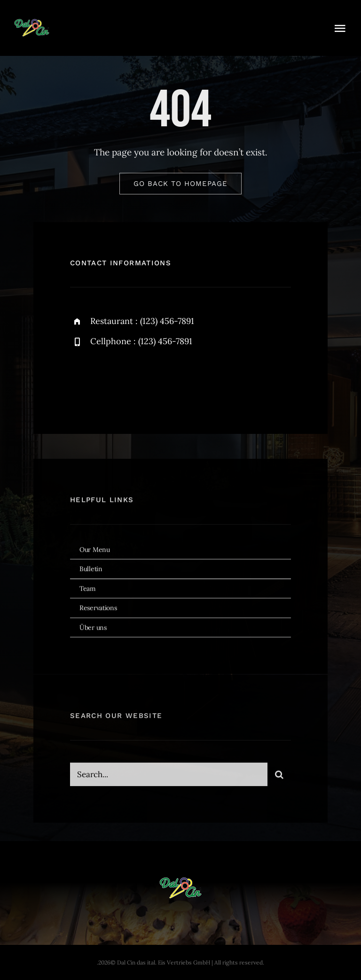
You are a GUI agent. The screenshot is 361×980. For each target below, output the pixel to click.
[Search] (279, 778)
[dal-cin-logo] (32, 23)
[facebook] (81, 381)
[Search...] (169, 778)
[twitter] (106, 381)
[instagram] (132, 381)
